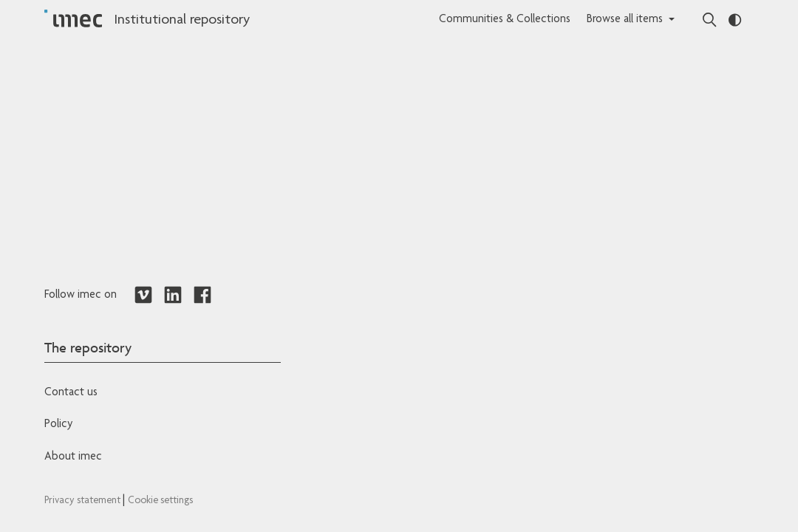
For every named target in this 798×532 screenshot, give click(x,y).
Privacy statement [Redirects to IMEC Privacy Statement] (83, 501)
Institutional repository (182, 21)
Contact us (71, 393)
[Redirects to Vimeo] (143, 296)
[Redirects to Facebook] (202, 296)
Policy (58, 425)
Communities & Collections (505, 20)
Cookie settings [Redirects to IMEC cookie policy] (160, 501)
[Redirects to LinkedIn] (173, 296)
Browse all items (625, 20)
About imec (73, 457)
